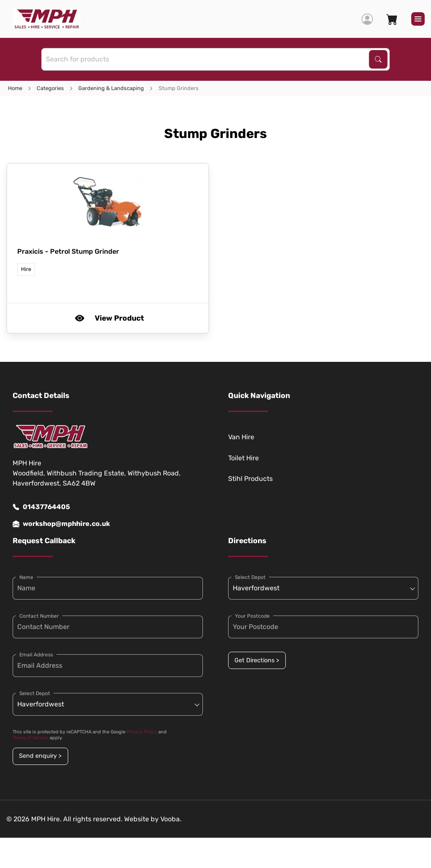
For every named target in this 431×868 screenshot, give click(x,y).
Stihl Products (250, 479)
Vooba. (171, 819)
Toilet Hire (243, 458)
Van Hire (241, 437)
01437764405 (41, 507)
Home (15, 88)
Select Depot (35, 693)
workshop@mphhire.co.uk (61, 524)
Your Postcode (252, 616)
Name (26, 577)
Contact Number (39, 616)
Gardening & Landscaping (111, 88)
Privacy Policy (142, 732)
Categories (50, 88)
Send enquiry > (40, 756)
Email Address (36, 655)
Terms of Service (31, 738)
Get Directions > (257, 660)
